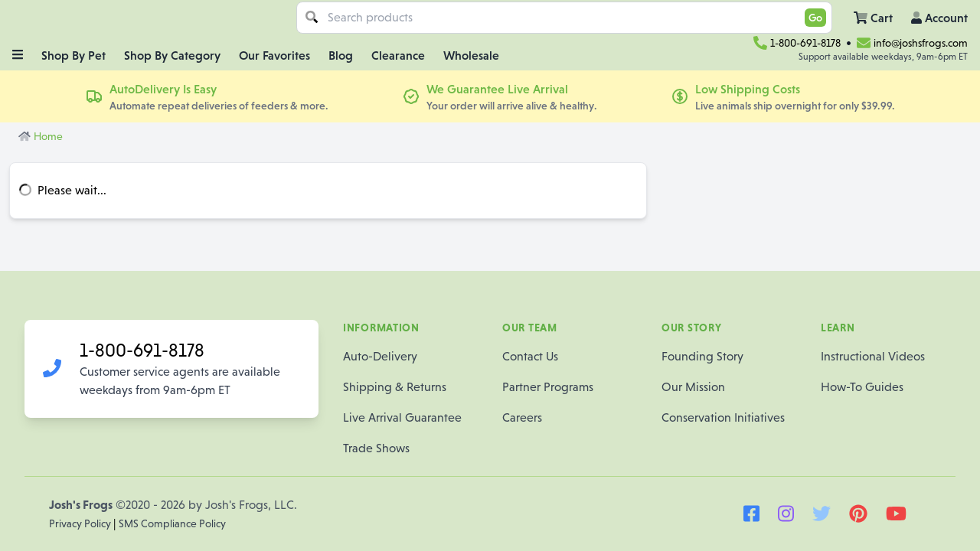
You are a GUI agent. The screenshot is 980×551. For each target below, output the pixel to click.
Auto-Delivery (380, 356)
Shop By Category (172, 55)
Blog (341, 55)
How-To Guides (862, 387)
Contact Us (530, 356)
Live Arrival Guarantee (402, 417)
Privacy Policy (81, 523)
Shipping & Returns (395, 387)
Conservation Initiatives (723, 417)
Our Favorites (274, 55)
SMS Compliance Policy (172, 523)
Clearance (398, 55)
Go (815, 18)
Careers (522, 417)
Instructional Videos (873, 356)
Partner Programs (548, 387)
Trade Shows (376, 448)
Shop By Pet (73, 55)
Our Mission (693, 387)
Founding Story (702, 356)
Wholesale (471, 55)
